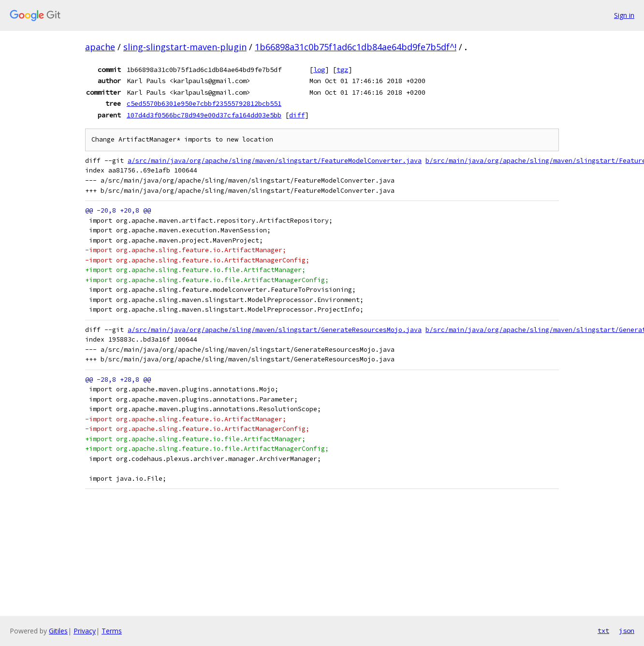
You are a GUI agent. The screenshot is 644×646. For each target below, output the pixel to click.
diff (297, 115)
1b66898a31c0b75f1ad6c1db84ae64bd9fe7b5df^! (356, 47)
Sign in (624, 15)
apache (100, 47)
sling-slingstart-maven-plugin (185, 47)
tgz (342, 70)
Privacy (85, 631)
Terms (112, 631)
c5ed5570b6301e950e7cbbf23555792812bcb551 (204, 103)
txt (603, 631)
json (627, 631)
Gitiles (58, 631)
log (319, 70)
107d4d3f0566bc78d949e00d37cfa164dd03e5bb (204, 115)
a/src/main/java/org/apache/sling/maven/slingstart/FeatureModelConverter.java (275, 161)
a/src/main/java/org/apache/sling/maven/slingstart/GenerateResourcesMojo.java (275, 330)
